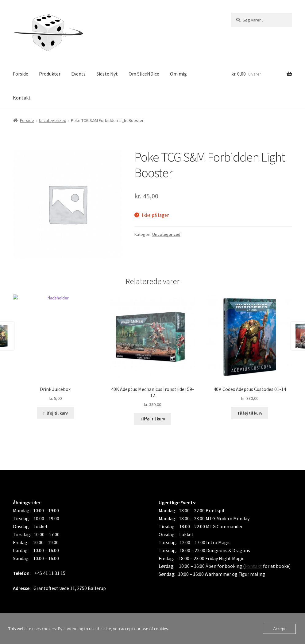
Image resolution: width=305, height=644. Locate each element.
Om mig (178, 74)
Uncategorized (53, 120)
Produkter (50, 74)
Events (78, 74)
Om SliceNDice (144, 74)
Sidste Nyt (107, 74)
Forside (21, 74)
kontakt (253, 566)
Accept (279, 629)
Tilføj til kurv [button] (55, 413)
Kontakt (22, 98)
